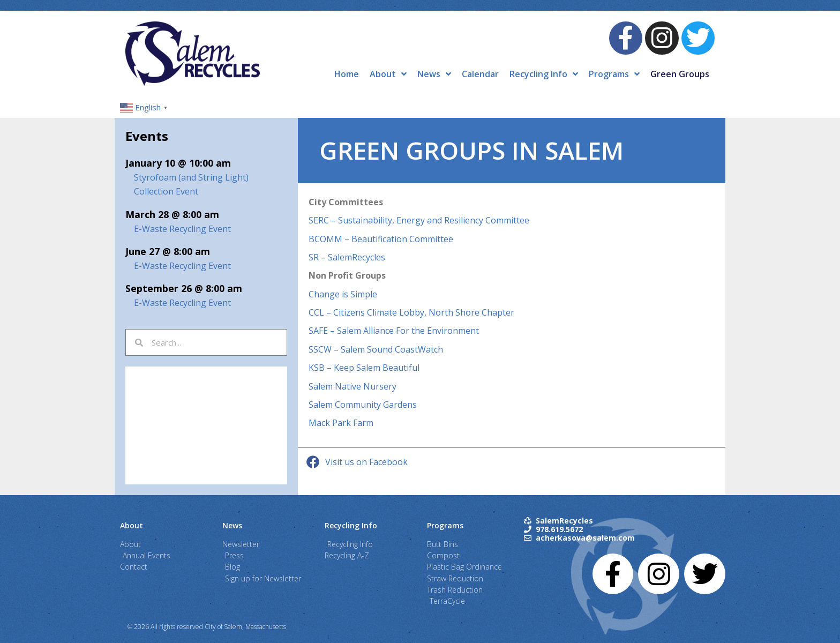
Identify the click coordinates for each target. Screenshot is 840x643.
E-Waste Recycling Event (182, 229)
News (434, 74)
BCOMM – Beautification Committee (381, 239)
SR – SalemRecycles (347, 257)
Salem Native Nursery (352, 386)
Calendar (480, 74)
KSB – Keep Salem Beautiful (364, 368)
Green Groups (680, 74)
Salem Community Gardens (363, 405)
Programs (614, 74)
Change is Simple (343, 294)
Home (347, 74)
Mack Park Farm (341, 423)
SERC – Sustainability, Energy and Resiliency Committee (419, 220)
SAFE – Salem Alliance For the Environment (394, 331)
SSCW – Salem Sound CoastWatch (376, 349)
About (388, 74)
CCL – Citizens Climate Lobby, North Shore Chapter (411, 312)
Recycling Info (544, 74)
